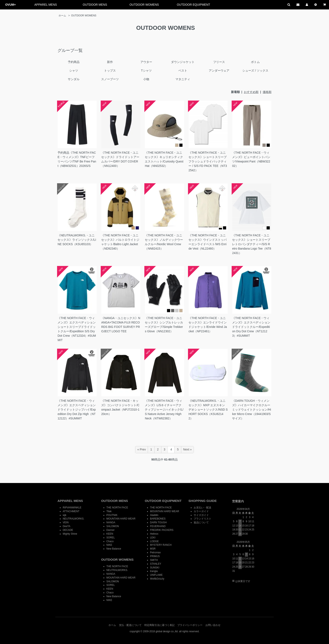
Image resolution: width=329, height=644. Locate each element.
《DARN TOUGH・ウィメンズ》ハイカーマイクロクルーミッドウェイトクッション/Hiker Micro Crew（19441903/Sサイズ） (251, 410)
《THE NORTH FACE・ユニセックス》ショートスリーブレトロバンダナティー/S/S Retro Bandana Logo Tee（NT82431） (252, 244)
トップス (110, 71)
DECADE (68, 530)
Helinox (154, 534)
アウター (146, 62)
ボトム (255, 62)
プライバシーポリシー (190, 625)
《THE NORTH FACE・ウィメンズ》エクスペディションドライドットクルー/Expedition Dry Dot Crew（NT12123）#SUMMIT (251, 327)
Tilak (109, 511)
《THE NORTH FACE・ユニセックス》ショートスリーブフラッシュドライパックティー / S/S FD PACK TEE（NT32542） (208, 161)
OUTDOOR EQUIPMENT (194, 5)
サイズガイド (201, 515)
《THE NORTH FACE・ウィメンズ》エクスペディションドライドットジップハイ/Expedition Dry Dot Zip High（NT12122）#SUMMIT (77, 410)
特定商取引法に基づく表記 (159, 625)
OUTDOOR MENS (95, 5)
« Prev (141, 449)
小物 (146, 79)
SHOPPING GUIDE (203, 501)
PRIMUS (155, 556)
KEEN (110, 534)
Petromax (155, 552)
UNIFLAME (156, 575)
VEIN (66, 522)
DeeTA (67, 526)
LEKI (153, 538)
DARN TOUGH (158, 522)
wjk (65, 515)
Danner (110, 530)
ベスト (183, 71)
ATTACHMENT (71, 511)
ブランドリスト (202, 519)
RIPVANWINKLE (72, 508)
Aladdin (154, 515)
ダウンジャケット (183, 62)
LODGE (154, 541)
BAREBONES (158, 519)
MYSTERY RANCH (161, 545)
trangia (154, 571)
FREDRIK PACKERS (162, 530)
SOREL (111, 538)
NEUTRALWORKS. (74, 519)
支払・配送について (130, 625)
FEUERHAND (158, 526)
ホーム (62, 16)
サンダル (74, 79)
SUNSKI (155, 568)
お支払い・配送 (202, 508)
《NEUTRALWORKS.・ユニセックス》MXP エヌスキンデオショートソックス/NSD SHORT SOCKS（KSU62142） (208, 410)
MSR (153, 549)
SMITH (154, 560)
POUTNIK (112, 515)
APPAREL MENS (46, 5)
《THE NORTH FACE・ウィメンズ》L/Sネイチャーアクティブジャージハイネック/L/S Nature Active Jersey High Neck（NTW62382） (164, 410)
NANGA (111, 522)
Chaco (110, 541)
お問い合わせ (213, 625)
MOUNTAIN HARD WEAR (121, 519)
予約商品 (74, 62)
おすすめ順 (251, 92)
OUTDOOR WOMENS (144, 5)
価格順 (267, 92)
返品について (201, 522)
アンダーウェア (219, 71)
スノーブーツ (110, 79)
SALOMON (113, 526)
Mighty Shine (70, 534)
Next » (187, 449)
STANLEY (156, 564)
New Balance (114, 549)
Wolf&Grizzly (157, 579)
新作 (110, 62)
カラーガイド (201, 511)
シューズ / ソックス (255, 71)
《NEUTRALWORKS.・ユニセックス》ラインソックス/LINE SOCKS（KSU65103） (77, 240)
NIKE (109, 545)
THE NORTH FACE (117, 508)
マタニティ (183, 79)
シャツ (74, 71)
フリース (219, 62)
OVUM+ (10, 5)
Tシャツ (146, 71)
